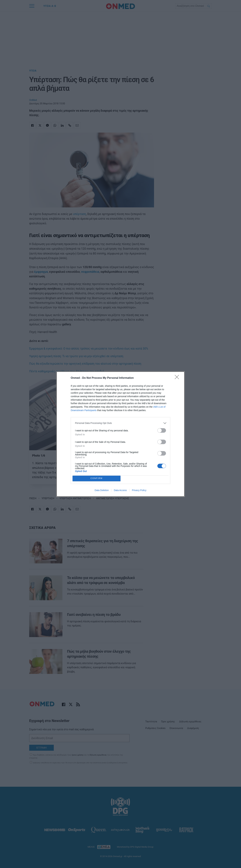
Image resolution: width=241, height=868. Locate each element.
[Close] (178, 378)
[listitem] (121, 423)
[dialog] (121, 434)
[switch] (162, 430)
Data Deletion (102, 490)
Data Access (120, 490)
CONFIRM (97, 478)
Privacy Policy (139, 490)
